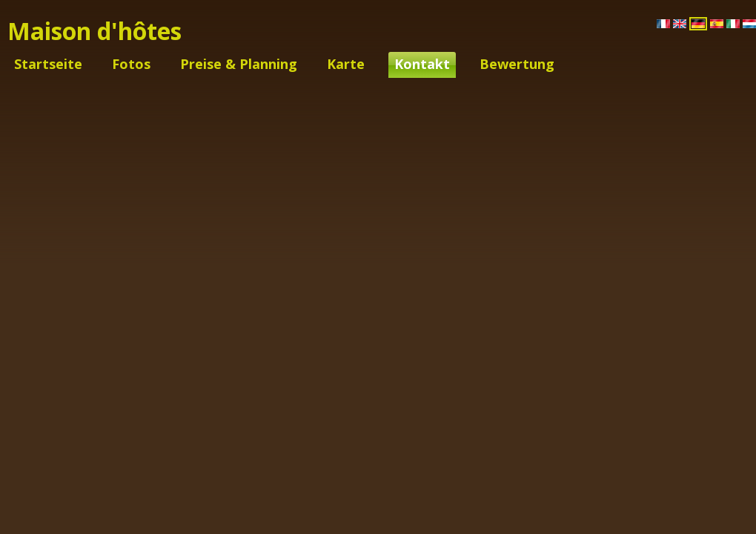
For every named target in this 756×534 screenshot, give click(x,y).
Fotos (131, 64)
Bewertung (517, 64)
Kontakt (422, 64)
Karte (346, 64)
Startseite (48, 64)
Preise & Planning (239, 64)
